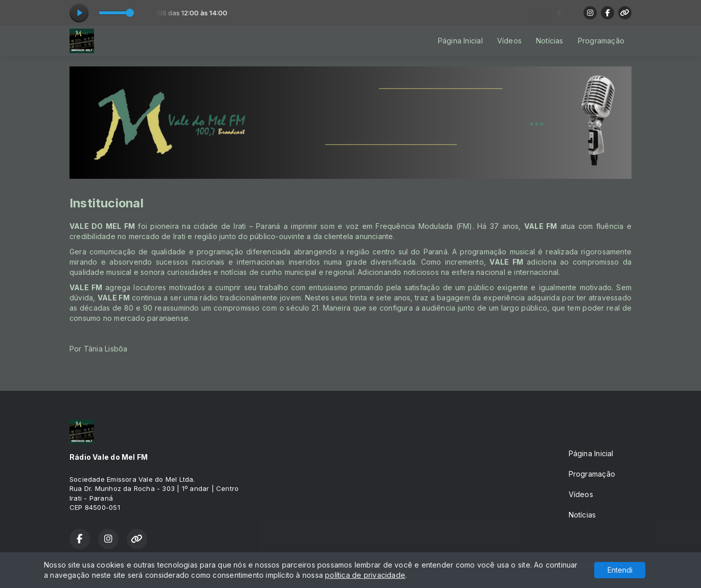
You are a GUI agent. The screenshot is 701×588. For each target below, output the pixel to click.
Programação (601, 41)
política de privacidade (365, 575)
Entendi (620, 570)
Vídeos (509, 41)
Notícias (550, 41)
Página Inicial (460, 41)
